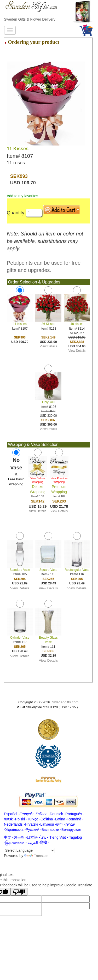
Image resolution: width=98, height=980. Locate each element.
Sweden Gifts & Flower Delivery (30, 19)
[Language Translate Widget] (29, 850)
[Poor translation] (19, 892)
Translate (36, 856)
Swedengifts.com (65, 702)
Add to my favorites (22, 196)
